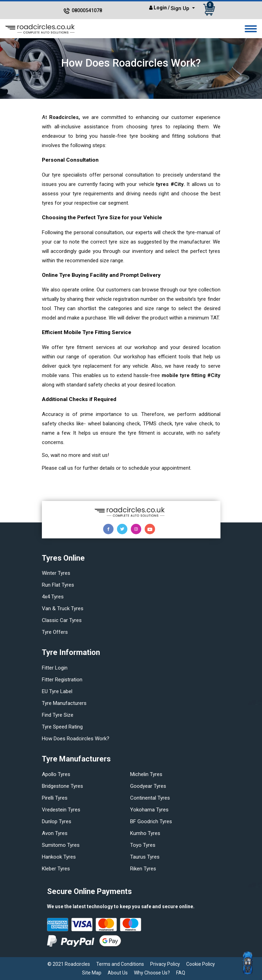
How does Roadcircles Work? (76, 739)
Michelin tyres (146, 774)
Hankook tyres (59, 857)
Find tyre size (58, 715)
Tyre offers (55, 632)
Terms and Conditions (120, 964)
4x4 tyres (53, 597)
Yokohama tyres (149, 810)
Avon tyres (55, 833)
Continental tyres (150, 798)
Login (160, 8)
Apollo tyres (56, 774)
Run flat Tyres (58, 585)
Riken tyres (143, 869)
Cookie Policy (201, 964)
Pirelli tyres (55, 798)
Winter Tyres (56, 573)
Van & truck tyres (63, 608)
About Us (118, 973)
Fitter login (55, 668)
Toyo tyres (143, 845)
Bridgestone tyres (62, 786)
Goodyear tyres (148, 786)
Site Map (92, 973)
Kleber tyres (56, 869)
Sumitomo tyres (61, 845)
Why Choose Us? (152, 973)
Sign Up (181, 8)
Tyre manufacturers (64, 703)
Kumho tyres (145, 833)
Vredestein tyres (61, 810)
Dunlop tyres (57, 821)
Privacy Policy (165, 964)
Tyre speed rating (62, 727)
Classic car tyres (62, 620)
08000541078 (87, 10)
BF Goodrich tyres (151, 821)
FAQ (181, 973)
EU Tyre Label (57, 691)
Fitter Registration (62, 680)
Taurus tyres (145, 857)
